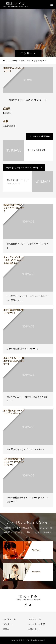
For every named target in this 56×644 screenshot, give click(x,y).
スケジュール (34, 619)
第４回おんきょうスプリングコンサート (26, 449)
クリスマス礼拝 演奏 (41, 136)
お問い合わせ (34, 629)
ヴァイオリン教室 (36, 624)
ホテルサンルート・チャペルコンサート (22, 168)
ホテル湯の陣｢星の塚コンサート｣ (22, 349)
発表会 (6, 629)
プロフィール (9, 619)
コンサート (8, 624)
